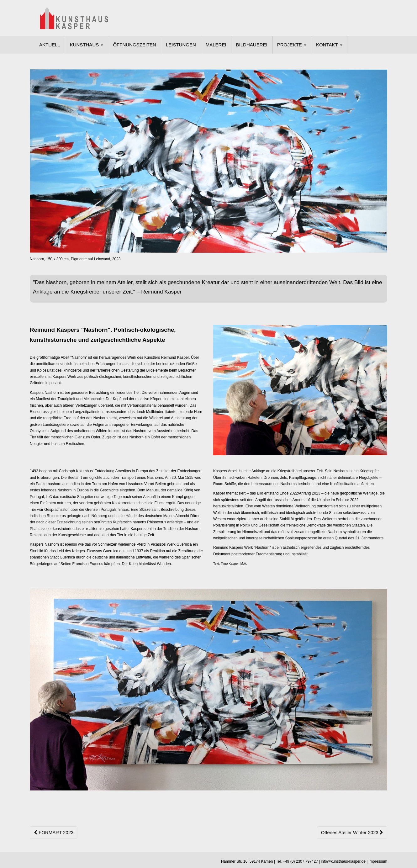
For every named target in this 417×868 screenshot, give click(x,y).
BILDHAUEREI (252, 45)
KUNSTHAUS (87, 45)
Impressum (378, 861)
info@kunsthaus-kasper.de (343, 861)
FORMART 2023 (54, 832)
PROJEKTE (292, 45)
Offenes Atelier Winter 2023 (352, 832)
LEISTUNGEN (181, 45)
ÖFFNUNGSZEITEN (135, 45)
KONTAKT (329, 45)
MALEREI (216, 45)
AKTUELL (50, 45)
